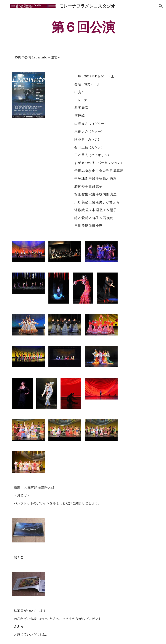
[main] (83, 27)
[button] (5, 6)
